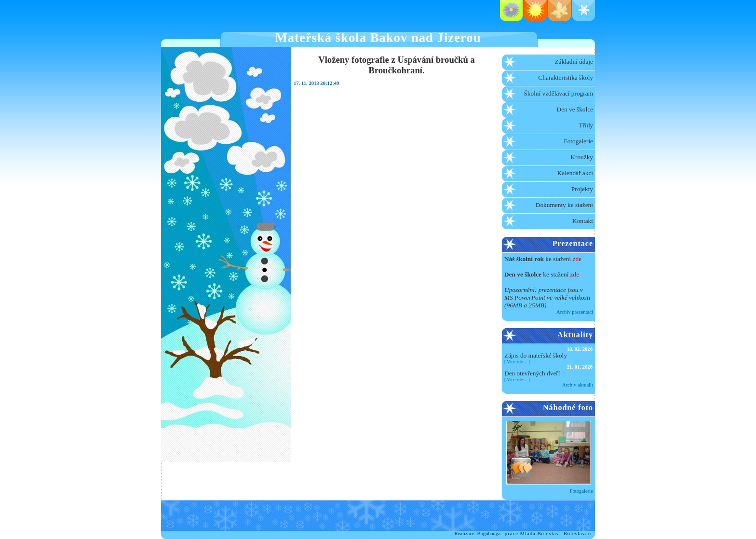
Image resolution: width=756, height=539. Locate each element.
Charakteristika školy (566, 77)
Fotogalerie (578, 141)
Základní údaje (574, 62)
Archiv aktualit (578, 385)
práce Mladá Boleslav (532, 533)
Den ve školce (575, 109)
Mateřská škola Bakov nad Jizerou (378, 38)
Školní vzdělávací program (558, 93)
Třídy (586, 125)
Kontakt (583, 221)
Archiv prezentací (575, 312)
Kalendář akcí (575, 173)
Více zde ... (517, 362)
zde (577, 259)
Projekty (582, 189)
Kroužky (582, 157)
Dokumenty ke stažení (564, 205)
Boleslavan (577, 533)
